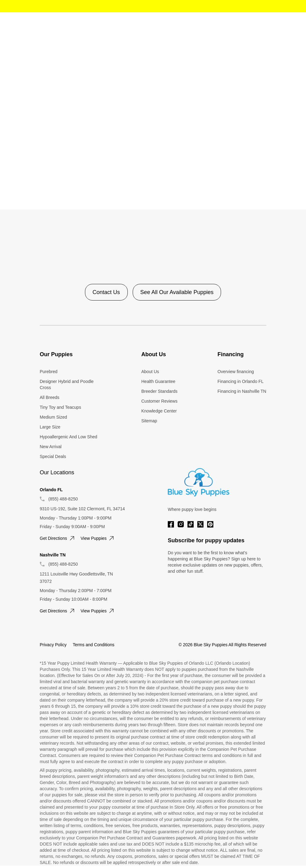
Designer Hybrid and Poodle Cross (67, 384)
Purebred (49, 372)
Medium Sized (53, 417)
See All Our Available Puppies (177, 292)
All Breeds (50, 397)
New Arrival (51, 447)
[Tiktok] (191, 524)
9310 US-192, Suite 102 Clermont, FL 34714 (82, 509)
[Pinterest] (210, 524)
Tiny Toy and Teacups (60, 407)
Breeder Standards (159, 391)
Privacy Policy (53, 645)
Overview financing (236, 372)
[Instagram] (181, 524)
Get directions (58, 538)
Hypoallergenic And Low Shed (68, 437)
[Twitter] (200, 524)
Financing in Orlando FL (241, 381)
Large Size (50, 427)
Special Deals (53, 456)
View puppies (98, 538)
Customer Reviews (159, 401)
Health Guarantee (158, 381)
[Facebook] (171, 524)
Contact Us (106, 292)
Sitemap (149, 421)
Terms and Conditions (93, 645)
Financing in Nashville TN (242, 391)
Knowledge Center (159, 411)
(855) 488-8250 (63, 499)
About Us (150, 372)
